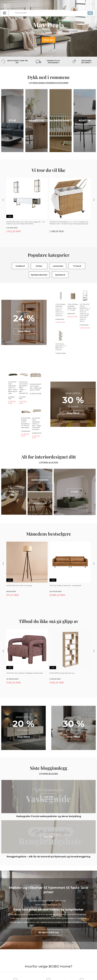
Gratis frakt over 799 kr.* (17, 62)
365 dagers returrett (86, 62)
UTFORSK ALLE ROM (49, 425)
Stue (12, 120)
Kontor (85, 120)
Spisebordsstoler (39, 275)
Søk (90, 13)
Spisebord (60, 275)
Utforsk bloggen (48, 736)
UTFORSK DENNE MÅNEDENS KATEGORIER (49, 83)
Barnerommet (61, 120)
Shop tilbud (24, 322)
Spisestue (37, 120)
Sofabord (20, 266)
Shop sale (49, 40)
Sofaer (39, 266)
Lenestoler (58, 266)
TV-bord (77, 266)
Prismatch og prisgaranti (53, 62)
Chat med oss (67, 19)
